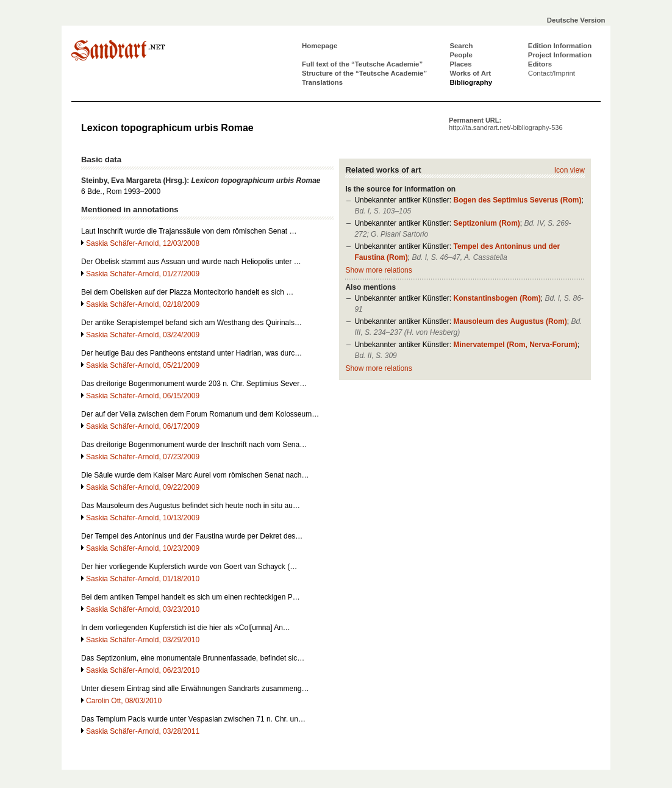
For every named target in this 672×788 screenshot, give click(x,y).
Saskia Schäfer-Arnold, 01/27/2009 (143, 274)
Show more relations (378, 270)
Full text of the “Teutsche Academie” (362, 64)
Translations (322, 82)
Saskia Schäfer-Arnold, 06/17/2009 (143, 426)
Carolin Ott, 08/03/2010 (124, 701)
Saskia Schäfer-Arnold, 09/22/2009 (143, 487)
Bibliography (471, 82)
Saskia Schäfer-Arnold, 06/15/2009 (143, 396)
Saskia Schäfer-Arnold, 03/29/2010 (143, 640)
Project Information (560, 55)
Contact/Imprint (552, 73)
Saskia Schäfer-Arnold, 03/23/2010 (143, 609)
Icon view (570, 170)
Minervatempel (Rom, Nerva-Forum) (515, 345)
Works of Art (470, 73)
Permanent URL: (506, 124)
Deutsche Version (576, 20)
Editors (540, 64)
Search (461, 46)
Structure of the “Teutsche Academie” (364, 73)
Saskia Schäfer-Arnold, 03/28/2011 (143, 731)
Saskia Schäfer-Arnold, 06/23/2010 (143, 670)
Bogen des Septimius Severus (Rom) (517, 200)
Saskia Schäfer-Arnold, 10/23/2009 (143, 548)
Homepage (320, 46)
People (461, 55)
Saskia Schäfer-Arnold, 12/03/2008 (143, 243)
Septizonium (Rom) (486, 223)
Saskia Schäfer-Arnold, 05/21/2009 (143, 365)
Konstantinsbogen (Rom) (497, 298)
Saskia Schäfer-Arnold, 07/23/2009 (143, 457)
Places (460, 64)
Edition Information (560, 46)
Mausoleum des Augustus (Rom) (510, 321)
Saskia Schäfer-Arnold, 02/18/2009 (143, 304)
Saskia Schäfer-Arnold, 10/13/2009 (143, 518)
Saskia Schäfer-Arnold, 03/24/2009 (143, 335)
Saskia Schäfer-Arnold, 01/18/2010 (143, 579)
